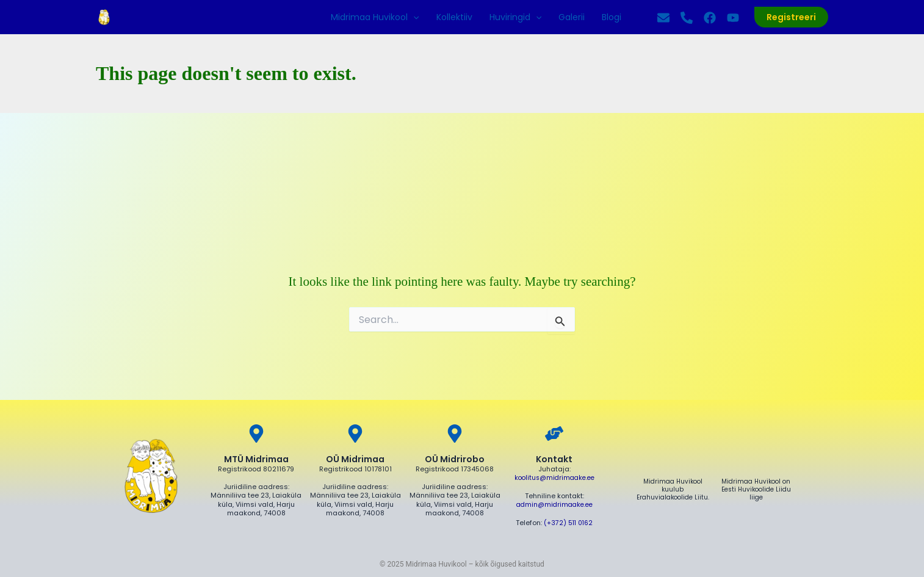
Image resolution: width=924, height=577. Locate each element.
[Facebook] (710, 18)
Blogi (612, 17)
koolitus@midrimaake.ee (554, 478)
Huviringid (515, 17)
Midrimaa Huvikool (375, 17)
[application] (413, 17)
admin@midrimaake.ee (554, 504)
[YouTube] (733, 18)
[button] (791, 17)
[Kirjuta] (663, 18)
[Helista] (687, 18)
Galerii (572, 17)
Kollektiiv (454, 17)
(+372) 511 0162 (568, 522)
